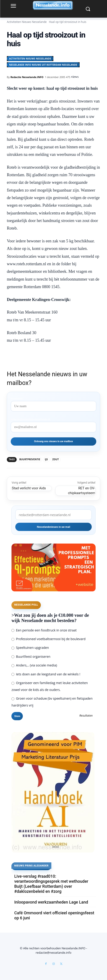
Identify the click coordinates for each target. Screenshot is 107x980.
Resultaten (86, 716)
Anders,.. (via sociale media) (34, 665)
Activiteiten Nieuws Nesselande (27, 22)
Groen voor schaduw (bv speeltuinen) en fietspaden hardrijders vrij (52, 702)
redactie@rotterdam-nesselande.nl (30, 419)
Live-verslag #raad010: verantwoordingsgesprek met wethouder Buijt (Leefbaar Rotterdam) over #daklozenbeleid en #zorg (51, 884)
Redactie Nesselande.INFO (27, 77)
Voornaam (17, 398)
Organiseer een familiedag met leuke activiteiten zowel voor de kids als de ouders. (50, 686)
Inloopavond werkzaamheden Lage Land (51, 902)
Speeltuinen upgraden (30, 648)
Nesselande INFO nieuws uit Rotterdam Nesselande (43, 65)
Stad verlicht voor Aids (29, 488)
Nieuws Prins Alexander (31, 866)
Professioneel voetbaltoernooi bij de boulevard (48, 639)
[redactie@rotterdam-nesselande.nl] (53, 515)
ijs (46, 459)
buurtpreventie (30, 459)
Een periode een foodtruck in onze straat (44, 630)
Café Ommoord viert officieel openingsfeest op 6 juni (54, 915)
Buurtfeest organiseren (31, 656)
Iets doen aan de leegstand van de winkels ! (46, 674)
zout (56, 459)
